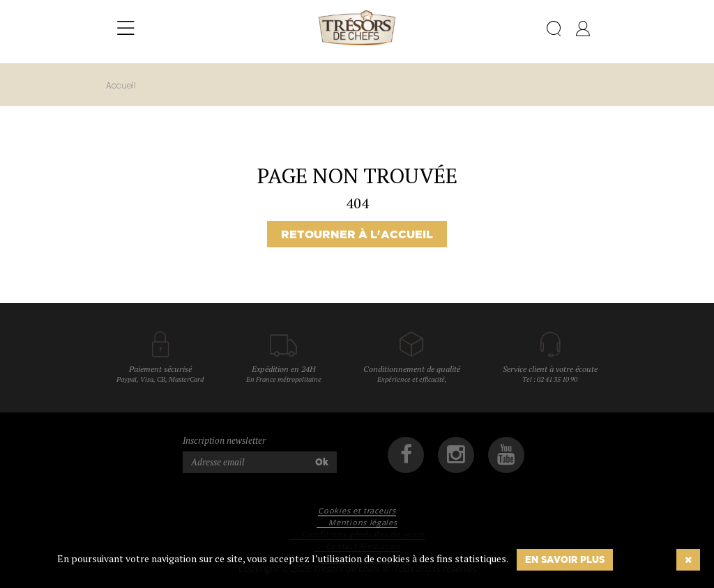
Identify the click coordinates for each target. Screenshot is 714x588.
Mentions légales (363, 522)
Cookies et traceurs (357, 510)
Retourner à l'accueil (357, 234)
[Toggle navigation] (126, 29)
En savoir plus (565, 559)
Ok (322, 462)
